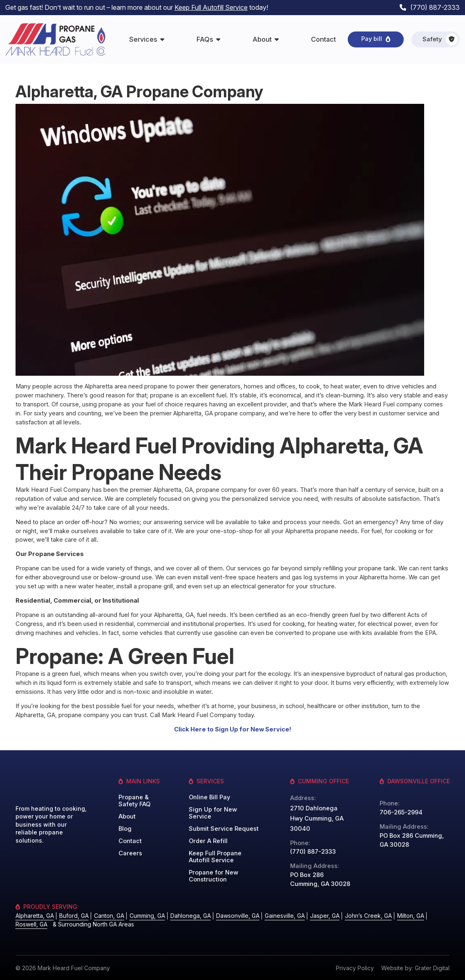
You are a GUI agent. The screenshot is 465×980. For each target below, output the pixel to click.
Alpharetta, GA (35, 916)
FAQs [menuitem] (205, 39)
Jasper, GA (325, 916)
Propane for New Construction (213, 876)
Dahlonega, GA (191, 916)
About (127, 817)
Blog (125, 829)
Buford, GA (74, 916)
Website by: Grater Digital (415, 968)
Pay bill (372, 39)
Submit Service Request (224, 829)
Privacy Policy (355, 968)
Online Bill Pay (209, 797)
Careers (130, 853)
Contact (130, 841)
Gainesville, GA (285, 916)
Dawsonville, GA (238, 916)
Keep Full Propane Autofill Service (215, 857)
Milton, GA (411, 916)
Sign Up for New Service (213, 813)
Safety (440, 39)
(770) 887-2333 (435, 7)
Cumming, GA (147, 916)
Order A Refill (208, 841)
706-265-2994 (401, 812)
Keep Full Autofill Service (211, 7)
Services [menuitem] (143, 39)
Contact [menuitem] (323, 39)
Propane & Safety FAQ (134, 801)
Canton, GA (109, 916)
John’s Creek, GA (368, 916)
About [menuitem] (262, 39)
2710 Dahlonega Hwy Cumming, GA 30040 (317, 819)
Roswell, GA (31, 924)
